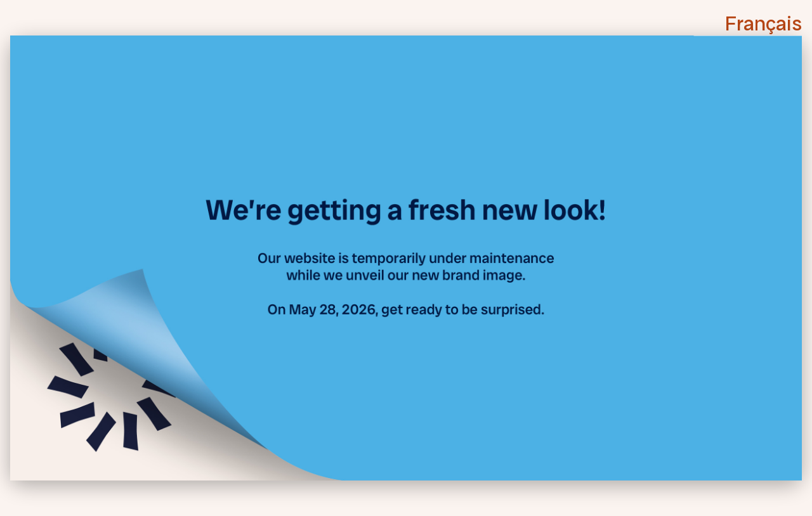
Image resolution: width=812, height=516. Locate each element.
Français (763, 23)
